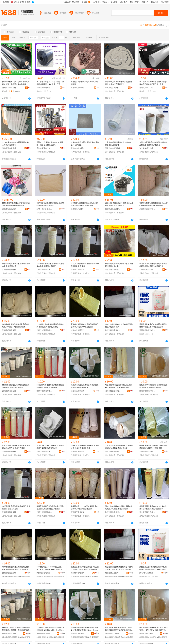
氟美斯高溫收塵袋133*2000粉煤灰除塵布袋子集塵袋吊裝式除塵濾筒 (153, 508)
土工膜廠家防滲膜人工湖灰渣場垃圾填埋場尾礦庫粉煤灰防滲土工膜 (50, 83)
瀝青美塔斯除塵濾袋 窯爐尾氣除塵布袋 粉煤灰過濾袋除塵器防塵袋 (85, 326)
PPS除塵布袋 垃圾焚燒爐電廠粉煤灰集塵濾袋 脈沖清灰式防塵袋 (16, 386)
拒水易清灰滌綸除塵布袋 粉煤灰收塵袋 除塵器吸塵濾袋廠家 (85, 386)
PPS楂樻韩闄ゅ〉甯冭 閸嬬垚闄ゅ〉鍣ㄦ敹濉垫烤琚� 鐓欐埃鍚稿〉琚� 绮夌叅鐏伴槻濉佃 (50, 568)
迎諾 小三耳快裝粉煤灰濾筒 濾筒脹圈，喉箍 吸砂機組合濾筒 (50, 144)
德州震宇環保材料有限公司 (10, 88)
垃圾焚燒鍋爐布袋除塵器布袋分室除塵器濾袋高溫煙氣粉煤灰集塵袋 (50, 508)
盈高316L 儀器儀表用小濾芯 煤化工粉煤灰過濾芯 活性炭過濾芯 (119, 204)
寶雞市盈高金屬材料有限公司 (10, 148)
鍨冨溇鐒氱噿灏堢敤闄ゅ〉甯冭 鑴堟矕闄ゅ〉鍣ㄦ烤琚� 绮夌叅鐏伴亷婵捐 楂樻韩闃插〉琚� (153, 629)
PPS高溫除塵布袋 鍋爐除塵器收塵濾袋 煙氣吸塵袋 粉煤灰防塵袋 (50, 326)
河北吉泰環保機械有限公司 (147, 148)
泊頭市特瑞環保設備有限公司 (147, 270)
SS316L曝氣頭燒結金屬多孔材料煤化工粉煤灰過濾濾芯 (16, 144)
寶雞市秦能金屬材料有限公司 (79, 148)
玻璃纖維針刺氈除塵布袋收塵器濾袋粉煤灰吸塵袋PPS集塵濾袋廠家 (16, 326)
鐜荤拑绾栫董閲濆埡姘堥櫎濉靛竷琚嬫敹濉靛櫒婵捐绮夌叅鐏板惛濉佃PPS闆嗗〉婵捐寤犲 (16, 568)
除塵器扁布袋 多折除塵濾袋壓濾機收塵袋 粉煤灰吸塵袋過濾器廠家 (153, 447)
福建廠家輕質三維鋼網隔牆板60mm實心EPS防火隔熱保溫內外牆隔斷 (153, 204)
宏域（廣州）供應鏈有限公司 (44, 209)
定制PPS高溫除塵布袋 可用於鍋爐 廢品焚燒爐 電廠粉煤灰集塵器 (153, 144)
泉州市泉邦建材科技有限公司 (79, 209)
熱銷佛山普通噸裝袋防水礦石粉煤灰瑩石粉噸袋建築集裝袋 (50, 204)
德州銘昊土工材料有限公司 (147, 88)
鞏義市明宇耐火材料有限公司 (113, 88)
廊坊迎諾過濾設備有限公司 (44, 148)
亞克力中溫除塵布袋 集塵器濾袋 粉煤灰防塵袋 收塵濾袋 (85, 265)
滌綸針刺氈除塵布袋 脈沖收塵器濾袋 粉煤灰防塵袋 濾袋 (119, 326)
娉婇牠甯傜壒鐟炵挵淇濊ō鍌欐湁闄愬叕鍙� (10, 573)
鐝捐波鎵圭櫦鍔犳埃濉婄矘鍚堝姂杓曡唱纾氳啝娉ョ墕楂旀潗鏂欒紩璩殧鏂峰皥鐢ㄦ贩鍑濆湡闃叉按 (153, 568)
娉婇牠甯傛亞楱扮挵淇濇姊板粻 (44, 633)
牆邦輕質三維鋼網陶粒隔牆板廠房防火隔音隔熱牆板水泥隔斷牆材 (84, 204)
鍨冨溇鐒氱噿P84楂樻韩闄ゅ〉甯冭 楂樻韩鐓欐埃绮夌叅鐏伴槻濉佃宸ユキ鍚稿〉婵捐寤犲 (119, 629)
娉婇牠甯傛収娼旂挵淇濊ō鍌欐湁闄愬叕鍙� (10, 633)
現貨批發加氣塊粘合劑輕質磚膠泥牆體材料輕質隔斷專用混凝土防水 (153, 326)
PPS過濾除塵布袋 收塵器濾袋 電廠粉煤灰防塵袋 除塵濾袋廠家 (50, 265)
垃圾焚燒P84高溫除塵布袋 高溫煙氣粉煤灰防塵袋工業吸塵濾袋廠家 (119, 386)
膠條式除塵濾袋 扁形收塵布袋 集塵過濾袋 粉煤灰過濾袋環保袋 (85, 447)
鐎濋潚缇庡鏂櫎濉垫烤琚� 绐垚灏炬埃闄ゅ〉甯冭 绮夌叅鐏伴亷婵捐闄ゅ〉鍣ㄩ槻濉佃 (85, 568)
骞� (28, 573)
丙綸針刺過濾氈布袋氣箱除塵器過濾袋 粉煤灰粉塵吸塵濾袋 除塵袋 (119, 508)
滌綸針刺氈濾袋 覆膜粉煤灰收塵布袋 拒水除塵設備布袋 (119, 265)
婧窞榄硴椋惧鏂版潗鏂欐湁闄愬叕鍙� (147, 573)
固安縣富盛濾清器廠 (113, 148)
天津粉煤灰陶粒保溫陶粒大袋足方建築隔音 (84, 83)
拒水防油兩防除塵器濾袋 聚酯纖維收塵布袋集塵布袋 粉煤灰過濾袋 (16, 447)
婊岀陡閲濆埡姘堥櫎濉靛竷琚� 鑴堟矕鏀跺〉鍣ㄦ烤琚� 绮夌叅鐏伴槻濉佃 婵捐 (119, 568)
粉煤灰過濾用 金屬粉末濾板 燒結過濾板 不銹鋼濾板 (85, 144)
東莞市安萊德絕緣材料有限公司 (10, 209)
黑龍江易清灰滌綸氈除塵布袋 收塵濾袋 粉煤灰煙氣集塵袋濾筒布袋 (119, 447)
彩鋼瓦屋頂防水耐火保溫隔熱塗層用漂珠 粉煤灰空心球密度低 (119, 83)
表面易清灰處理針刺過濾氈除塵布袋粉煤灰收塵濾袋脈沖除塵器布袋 (153, 265)
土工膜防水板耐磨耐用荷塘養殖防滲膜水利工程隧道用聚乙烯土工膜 (153, 83)
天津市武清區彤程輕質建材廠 (79, 88)
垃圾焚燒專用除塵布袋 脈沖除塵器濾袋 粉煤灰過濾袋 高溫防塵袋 (153, 386)
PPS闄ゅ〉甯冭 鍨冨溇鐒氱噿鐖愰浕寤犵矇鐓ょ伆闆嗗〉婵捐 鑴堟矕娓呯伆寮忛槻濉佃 (16, 629)
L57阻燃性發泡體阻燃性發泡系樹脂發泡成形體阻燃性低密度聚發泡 (16, 204)
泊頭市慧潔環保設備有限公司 (113, 270)
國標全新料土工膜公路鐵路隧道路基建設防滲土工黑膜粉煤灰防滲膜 (16, 83)
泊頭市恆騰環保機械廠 (10, 270)
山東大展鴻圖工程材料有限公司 (44, 88)
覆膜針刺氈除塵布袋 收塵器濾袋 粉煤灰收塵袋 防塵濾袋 (16, 265)
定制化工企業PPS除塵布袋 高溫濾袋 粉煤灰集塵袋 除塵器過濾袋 (50, 447)
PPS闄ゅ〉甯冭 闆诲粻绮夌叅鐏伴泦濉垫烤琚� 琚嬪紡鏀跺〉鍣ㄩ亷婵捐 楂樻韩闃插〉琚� (51, 629)
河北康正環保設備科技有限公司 (79, 512)
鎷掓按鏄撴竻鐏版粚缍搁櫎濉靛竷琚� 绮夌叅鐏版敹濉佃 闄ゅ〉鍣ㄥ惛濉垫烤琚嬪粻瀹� (84, 629)
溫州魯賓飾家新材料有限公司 (147, 330)
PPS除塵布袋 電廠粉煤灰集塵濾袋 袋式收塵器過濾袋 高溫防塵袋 (50, 386)
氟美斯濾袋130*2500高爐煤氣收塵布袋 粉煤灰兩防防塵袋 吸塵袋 (84, 508)
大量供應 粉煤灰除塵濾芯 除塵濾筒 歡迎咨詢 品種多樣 (118, 144)
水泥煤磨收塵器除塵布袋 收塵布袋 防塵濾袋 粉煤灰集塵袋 (16, 508)
